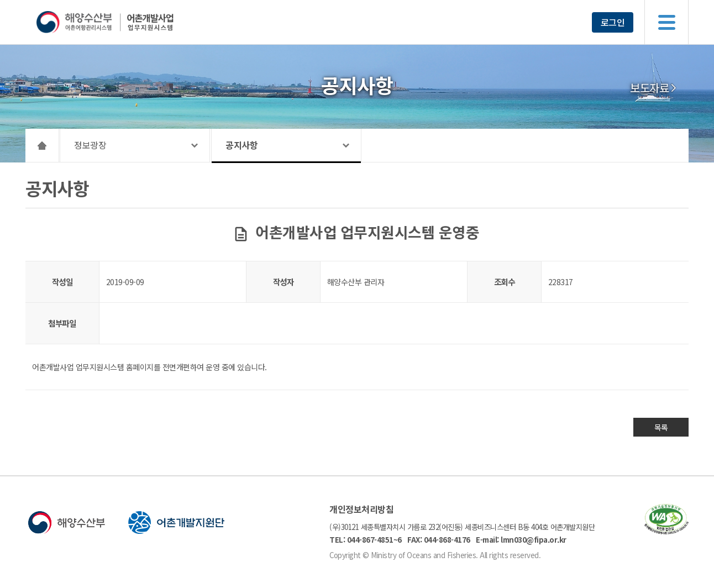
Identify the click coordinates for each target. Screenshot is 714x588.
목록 (661, 427)
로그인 (613, 22)
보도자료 (649, 88)
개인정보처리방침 (361, 509)
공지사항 (242, 145)
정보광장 (90, 145)
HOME (42, 145)
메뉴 (666, 22)
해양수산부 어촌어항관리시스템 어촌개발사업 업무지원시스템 (126, 22)
